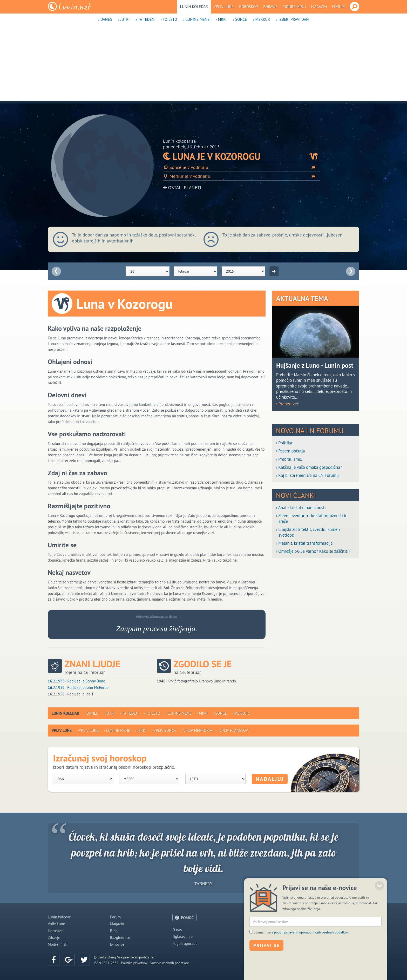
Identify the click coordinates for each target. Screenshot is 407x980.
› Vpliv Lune (88, 730)
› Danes (105, 19)
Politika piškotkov (134, 963)
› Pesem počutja (290, 451)
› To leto (169, 19)
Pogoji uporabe (185, 943)
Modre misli (294, 7)
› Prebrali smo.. (290, 459)
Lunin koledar (194, 7)
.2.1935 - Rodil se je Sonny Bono (77, 681)
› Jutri (124, 19)
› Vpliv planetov (233, 730)
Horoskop (248, 7)
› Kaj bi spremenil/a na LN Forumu (307, 475)
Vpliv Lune (224, 7)
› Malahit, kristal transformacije (304, 543)
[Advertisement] (203, 64)
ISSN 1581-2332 (106, 963)
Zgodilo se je (203, 664)
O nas (177, 930)
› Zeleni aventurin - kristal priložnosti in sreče (312, 518)
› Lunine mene (196, 19)
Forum (338, 7)
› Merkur (262, 19)
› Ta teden (145, 19)
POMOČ (187, 918)
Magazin (319, 7)
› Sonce (240, 19)
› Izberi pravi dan (292, 19)
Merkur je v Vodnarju (242, 176)
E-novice (117, 944)
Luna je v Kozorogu (242, 156)
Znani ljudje (92, 664)
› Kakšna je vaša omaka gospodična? (309, 467)
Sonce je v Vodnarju (242, 167)
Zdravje (270, 7)
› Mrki (221, 19)
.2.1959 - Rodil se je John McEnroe (78, 688)
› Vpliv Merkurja (197, 730)
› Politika (284, 443)
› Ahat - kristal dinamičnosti (301, 508)
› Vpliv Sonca (164, 730)
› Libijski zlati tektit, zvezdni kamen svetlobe (308, 532)
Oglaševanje (182, 936)
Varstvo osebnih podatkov (169, 963)
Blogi (114, 931)
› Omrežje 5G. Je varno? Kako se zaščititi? (313, 551)
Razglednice (120, 938)
